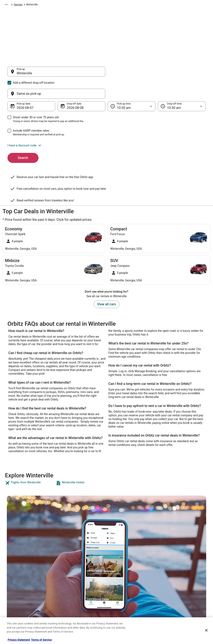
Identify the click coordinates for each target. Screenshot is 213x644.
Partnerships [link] (14, 575)
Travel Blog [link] (65, 615)
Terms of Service (41, 640)
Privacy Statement (19, 640)
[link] (30, 442)
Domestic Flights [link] (68, 575)
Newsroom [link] (13, 581)
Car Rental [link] (24, 5)
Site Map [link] (12, 595)
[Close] (206, 630)
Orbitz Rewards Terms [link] (123, 581)
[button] (106, 125)
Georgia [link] (89, 5)
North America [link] (42, 5)
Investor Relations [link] (17, 588)
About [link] (10, 555)
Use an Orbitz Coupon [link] (175, 585)
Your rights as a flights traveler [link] (180, 591)
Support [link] (167, 555)
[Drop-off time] (182, 86)
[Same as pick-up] (157, 74)
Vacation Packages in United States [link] (78, 581)
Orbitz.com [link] (9, 5)
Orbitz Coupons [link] (67, 595)
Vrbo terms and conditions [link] (125, 575)
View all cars (106, 263)
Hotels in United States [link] (71, 555)
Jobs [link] (9, 561)
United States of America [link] (67, 5)
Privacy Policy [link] (118, 555)
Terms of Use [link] (118, 568)
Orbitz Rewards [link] (15, 601)
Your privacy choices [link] (122, 588)
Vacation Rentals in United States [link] (77, 561)
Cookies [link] (115, 561)
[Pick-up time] (132, 86)
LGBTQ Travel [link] (66, 601)
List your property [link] (16, 568)
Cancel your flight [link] (172, 571)
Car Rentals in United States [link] (74, 568)
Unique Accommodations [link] (73, 608)
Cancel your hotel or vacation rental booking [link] (182, 563)
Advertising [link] (13, 608)
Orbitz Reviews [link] (67, 588)
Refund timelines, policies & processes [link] (184, 578)
